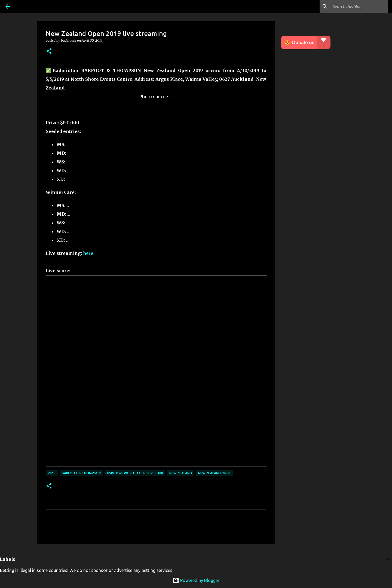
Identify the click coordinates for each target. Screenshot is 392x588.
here (88, 253)
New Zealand (181, 473)
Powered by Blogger (196, 580)
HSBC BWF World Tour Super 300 (135, 473)
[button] (49, 52)
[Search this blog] (359, 7)
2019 (52, 473)
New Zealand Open (214, 473)
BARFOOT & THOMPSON (81, 473)
